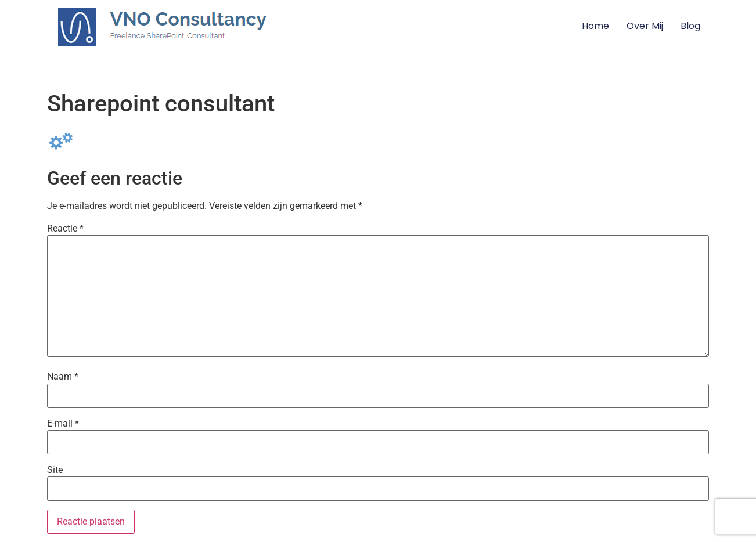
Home (595, 26)
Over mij (645, 26)
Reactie (65, 229)
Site (55, 470)
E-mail (63, 424)
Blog (690, 26)
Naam (63, 377)
